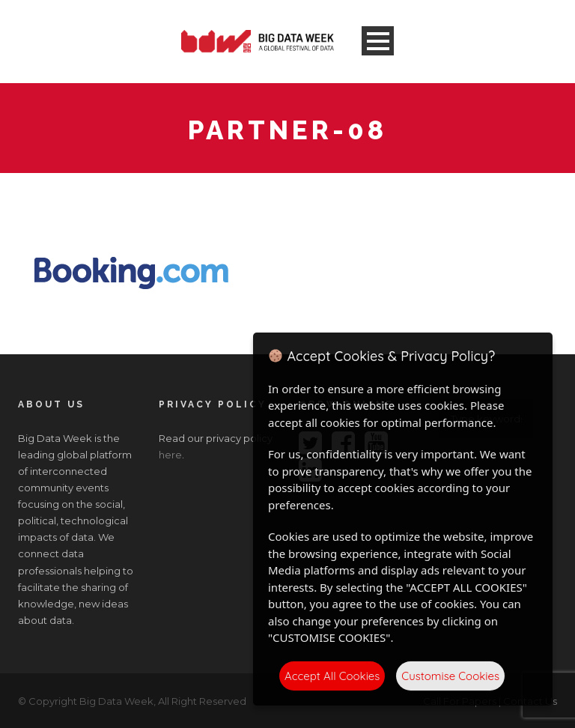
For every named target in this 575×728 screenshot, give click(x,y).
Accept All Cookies (332, 676)
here (170, 455)
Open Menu (378, 41)
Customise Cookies (450, 676)
